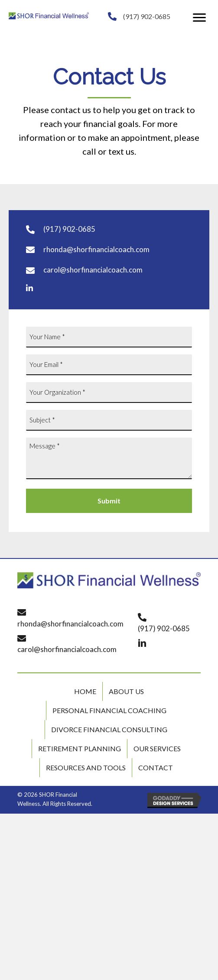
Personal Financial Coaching (109, 710)
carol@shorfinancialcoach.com (93, 270)
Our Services (157, 748)
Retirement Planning (80, 748)
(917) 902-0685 (147, 16)
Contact (156, 767)
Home (85, 691)
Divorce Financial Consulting (109, 729)
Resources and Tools (86, 767)
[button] (199, 18)
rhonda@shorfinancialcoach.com (96, 249)
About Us (126, 691)
